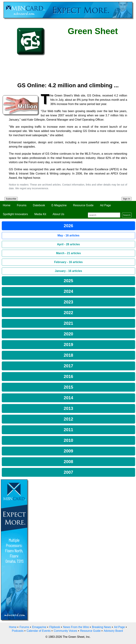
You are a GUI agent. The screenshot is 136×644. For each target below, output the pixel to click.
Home (7, 205)
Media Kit (40, 214)
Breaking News (101, 627)
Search (127, 215)
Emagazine (39, 627)
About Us (58, 214)
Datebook (39, 205)
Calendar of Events (39, 631)
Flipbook (55, 627)
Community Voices (65, 631)
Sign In (127, 199)
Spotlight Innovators (15, 214)
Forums (22, 205)
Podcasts (18, 631)
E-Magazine (59, 205)
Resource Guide (83, 205)
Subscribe (11, 199)
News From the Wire (76, 627)
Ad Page (105, 205)
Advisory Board (113, 631)
